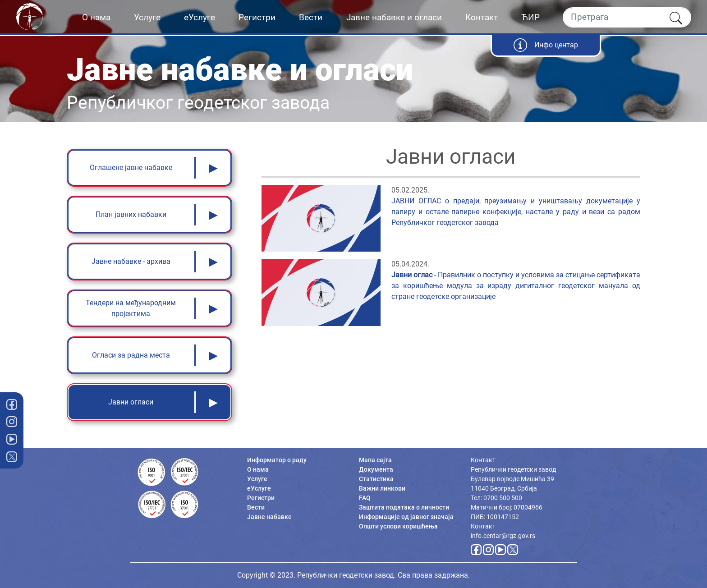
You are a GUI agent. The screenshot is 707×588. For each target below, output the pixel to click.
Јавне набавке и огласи (394, 17)
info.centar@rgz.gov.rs (503, 536)
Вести (311, 17)
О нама (96, 17)
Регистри (257, 17)
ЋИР (530, 17)
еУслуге (200, 17)
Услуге (147, 17)
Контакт (482, 17)
